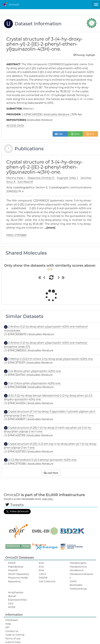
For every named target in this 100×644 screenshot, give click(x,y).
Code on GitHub (15, 635)
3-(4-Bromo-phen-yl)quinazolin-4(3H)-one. (34, 371)
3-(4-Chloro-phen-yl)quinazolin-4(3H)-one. (34, 383)
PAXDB (43, 578)
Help (8, 624)
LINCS (43, 574)
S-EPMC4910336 (32, 114)
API (7, 627)
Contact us (12, 631)
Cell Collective (47, 581)
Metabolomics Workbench (78, 568)
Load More (51, 473)
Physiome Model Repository (18, 579)
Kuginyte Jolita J (68, 178)
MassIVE (13, 570)
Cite (60, 134)
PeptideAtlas (16, 567)
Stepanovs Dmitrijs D (41, 178)
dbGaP (12, 596)
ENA (42, 570)
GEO (11, 603)
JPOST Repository (19, 574)
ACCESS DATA (15, 126)
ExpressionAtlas (18, 600)
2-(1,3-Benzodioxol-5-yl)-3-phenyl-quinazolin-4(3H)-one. (42, 460)
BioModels (76, 585)
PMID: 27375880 (17, 235)
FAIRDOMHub (78, 589)
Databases (12, 620)
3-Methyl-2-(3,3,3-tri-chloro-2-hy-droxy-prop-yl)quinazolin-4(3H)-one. (50, 359)
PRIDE (12, 563)
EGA (42, 563)
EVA (41, 567)
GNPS (73, 581)
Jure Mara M (25, 182)
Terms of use (13, 638)
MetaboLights (78, 563)
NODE (12, 607)
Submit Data (13, 642)
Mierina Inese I (16, 178)
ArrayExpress (16, 592)
